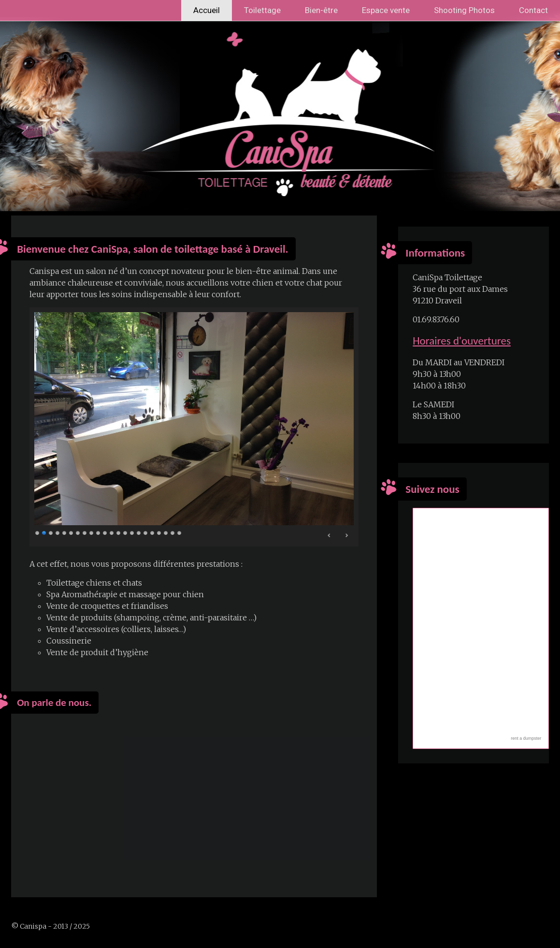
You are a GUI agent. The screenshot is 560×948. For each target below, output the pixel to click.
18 (153, 532)
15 (132, 532)
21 (173, 532)
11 (105, 532)
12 (112, 532)
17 (146, 532)
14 (126, 532)
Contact (533, 10)
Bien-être (321, 10)
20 (166, 532)
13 (119, 532)
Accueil (207, 10)
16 (139, 532)
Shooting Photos (464, 10)
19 (159, 532)
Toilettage (262, 10)
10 (99, 532)
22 (180, 532)
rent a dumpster (526, 738)
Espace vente (386, 10)
